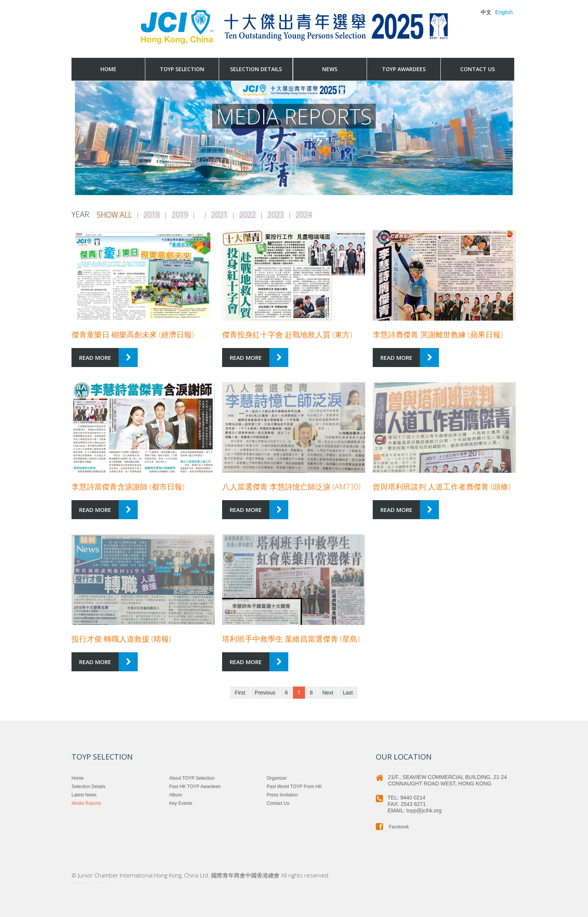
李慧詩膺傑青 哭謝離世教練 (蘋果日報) (438, 334)
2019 (181, 215)
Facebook (392, 826)
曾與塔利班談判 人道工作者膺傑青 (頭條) (442, 486)
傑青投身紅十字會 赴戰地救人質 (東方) (287, 334)
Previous (265, 692)
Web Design (81, 882)
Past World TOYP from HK (294, 786)
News (330, 69)
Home (108, 69)
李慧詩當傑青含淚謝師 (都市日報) (128, 486)
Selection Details (256, 69)
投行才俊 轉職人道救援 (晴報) (121, 638)
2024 (293, 215)
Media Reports (86, 803)
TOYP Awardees (404, 69)
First (240, 692)
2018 (153, 215)
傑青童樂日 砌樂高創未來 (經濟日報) (133, 334)
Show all (115, 215)
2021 (209, 215)
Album (176, 795)
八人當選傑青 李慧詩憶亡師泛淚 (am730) (291, 486)
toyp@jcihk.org (424, 810)
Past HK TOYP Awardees (195, 786)
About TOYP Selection (192, 778)
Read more (95, 357)
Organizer (277, 778)
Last (348, 692)
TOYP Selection (182, 69)
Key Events (181, 803)
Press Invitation (282, 795)
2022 (237, 215)
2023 (265, 215)
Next (328, 692)
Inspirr (100, 882)
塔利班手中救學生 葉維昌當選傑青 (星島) (291, 638)
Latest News (84, 795)
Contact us (478, 69)
